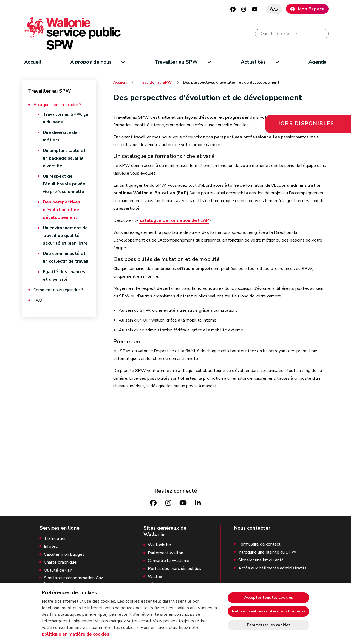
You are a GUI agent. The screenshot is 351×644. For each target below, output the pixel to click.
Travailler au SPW (176, 62)
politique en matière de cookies (76, 634)
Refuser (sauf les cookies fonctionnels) (268, 611)
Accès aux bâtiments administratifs (272, 568)
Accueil (33, 62)
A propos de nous (91, 62)
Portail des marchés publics (174, 569)
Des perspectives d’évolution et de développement (62, 210)
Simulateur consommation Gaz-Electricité (74, 581)
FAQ (38, 300)
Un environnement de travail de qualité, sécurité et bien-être (65, 236)
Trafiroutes (55, 539)
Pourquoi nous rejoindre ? (57, 105)
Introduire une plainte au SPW (267, 552)
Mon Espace (307, 9)
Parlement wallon (165, 553)
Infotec (51, 547)
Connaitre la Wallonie (169, 561)
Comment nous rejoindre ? (58, 290)
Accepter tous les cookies (269, 598)
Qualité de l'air (58, 570)
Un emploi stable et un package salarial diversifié (64, 158)
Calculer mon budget (64, 554)
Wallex (155, 577)
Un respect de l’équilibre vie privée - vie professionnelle (66, 184)
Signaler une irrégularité (261, 560)
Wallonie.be (159, 545)
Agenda (318, 62)
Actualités (253, 62)
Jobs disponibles (306, 124)
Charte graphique (60, 562)
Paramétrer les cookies (268, 625)
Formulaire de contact (259, 544)
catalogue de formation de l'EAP (174, 220)
